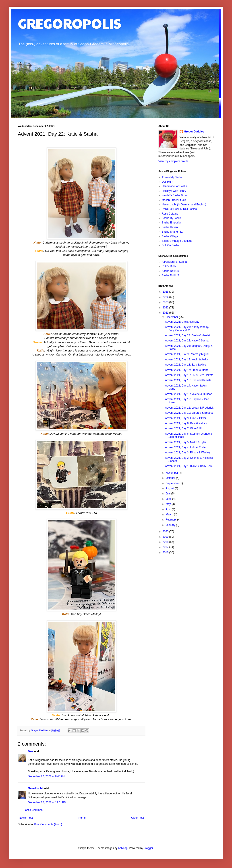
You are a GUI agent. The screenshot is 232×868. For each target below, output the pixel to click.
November (172, 473)
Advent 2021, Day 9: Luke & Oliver (186, 418)
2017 (166, 547)
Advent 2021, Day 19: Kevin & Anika (187, 360)
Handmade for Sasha (174, 186)
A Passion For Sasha (174, 262)
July (169, 494)
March (170, 515)
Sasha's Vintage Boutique (177, 241)
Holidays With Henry (174, 191)
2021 (166, 313)
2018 (166, 542)
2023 (166, 302)
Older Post (138, 818)
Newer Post (26, 818)
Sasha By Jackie (172, 218)
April (169, 509)
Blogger (148, 848)
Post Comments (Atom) (48, 824)
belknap (123, 848)
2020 (166, 531)
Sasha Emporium (172, 223)
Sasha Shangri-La (172, 232)
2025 (166, 292)
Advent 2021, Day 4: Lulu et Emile (185, 447)
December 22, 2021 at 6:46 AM (46, 776)
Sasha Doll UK (170, 271)
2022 (166, 308)
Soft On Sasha (170, 245)
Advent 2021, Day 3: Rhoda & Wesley (187, 453)
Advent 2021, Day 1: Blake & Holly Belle (189, 466)
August (170, 488)
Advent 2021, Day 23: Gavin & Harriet (187, 335)
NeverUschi (35, 788)
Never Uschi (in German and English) (184, 205)
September (173, 483)
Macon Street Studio (174, 200)
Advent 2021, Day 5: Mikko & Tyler (186, 442)
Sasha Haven (170, 227)
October (171, 478)
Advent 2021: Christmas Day (182, 322)
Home (82, 818)
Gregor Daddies (194, 132)
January (171, 525)
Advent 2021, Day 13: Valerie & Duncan (189, 394)
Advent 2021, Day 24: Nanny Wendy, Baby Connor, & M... (187, 329)
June (169, 499)
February (171, 520)
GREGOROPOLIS (69, 23)
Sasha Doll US (170, 275)
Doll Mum (167, 182)
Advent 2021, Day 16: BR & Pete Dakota (189, 375)
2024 (166, 297)
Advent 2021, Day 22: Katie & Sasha (187, 341)
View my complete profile (173, 161)
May (169, 504)
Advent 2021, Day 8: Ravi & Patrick (186, 423)
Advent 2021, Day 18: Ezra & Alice (185, 365)
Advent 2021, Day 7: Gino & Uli (184, 428)
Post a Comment (33, 810)
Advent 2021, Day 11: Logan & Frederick (189, 408)
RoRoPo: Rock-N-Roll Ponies (179, 209)
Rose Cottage (170, 214)
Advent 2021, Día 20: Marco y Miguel (187, 354)
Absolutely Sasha (172, 177)
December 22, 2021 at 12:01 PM (47, 802)
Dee (30, 751)
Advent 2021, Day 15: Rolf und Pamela (188, 380)
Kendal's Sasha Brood (175, 195)
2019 (166, 537)
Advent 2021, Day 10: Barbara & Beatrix (189, 413)
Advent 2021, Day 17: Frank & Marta (187, 370)
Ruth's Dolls (169, 266)
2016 (166, 552)
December (172, 317)
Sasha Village (170, 236)
